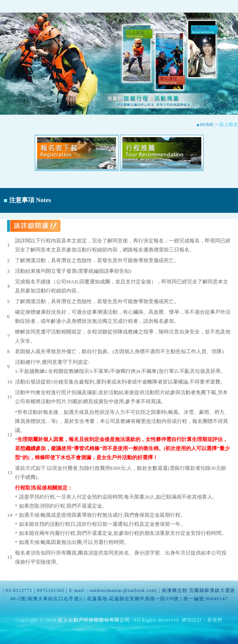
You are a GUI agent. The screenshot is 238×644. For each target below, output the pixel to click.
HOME (206, 125)
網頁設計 (192, 620)
